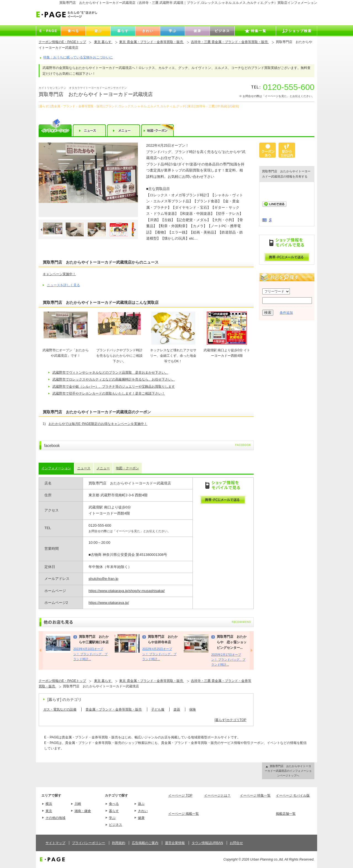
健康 (141, 818)
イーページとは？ (217, 795)
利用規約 (119, 843)
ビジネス (116, 825)
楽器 (177, 709)
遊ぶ (141, 804)
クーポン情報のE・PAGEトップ (62, 42)
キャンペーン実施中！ (59, 274)
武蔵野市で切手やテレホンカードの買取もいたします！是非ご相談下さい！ (109, 393)
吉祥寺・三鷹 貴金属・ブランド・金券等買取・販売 (230, 42)
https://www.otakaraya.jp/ (109, 603)
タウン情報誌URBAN (207, 843)
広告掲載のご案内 (145, 843)
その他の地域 (55, 818)
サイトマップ (55, 843)
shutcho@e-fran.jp (103, 579)
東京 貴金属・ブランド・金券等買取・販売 (152, 42)
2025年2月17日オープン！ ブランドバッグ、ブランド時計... (228, 660)
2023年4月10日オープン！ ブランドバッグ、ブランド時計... (90, 654)
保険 (192, 709)
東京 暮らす (103, 42)
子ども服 (158, 709)
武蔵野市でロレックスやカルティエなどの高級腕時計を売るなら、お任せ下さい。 (114, 379)
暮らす (114, 811)
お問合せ (236, 843)
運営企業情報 (175, 843)
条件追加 (286, 313)
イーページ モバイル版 (293, 795)
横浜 (49, 804)
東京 (49, 811)
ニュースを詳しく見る (63, 285)
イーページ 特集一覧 (255, 795)
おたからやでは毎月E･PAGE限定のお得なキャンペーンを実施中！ (98, 424)
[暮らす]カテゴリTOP (230, 720)
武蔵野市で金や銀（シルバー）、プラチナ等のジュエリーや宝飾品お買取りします (114, 387)
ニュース (84, 468)
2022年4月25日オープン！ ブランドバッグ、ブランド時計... (159, 654)
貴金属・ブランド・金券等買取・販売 (114, 709)
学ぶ (112, 818)
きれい (143, 811)
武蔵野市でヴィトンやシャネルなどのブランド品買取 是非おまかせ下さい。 (110, 373)
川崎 (78, 804)
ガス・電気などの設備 (60, 709)
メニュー (103, 468)
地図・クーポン (127, 468)
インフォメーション (56, 468)
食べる (114, 804)
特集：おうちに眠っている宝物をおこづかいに (78, 57)
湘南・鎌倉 (83, 811)
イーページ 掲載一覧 (184, 814)
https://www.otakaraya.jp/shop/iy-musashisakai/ (127, 591)
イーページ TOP (180, 795)
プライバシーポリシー (89, 843)
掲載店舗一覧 (286, 814)
